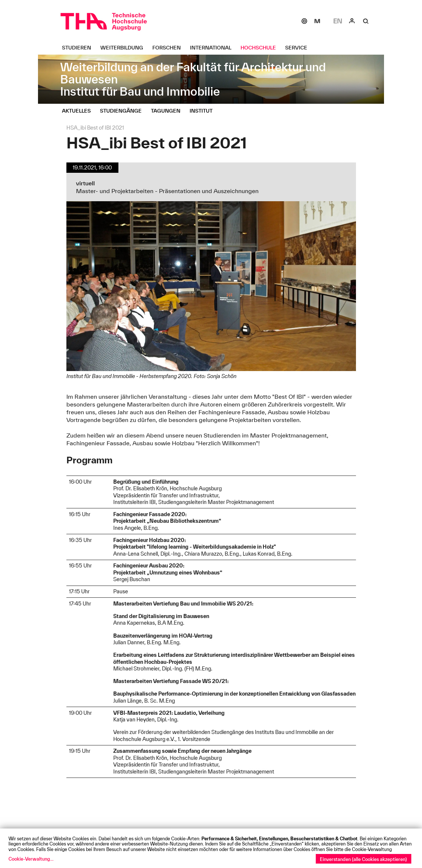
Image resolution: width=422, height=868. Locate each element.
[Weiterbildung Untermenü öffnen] (124, 48)
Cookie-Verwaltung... (31, 859)
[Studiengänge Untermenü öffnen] (124, 111)
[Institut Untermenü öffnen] (204, 111)
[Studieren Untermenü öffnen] (79, 48)
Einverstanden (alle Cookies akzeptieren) (363, 859)
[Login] (352, 21)
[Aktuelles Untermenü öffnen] (79, 111)
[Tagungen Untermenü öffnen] (168, 111)
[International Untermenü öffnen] (213, 48)
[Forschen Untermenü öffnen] (169, 48)
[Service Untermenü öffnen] (299, 48)
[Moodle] (317, 21)
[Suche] (366, 21)
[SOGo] (304, 21)
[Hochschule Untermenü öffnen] (261, 48)
